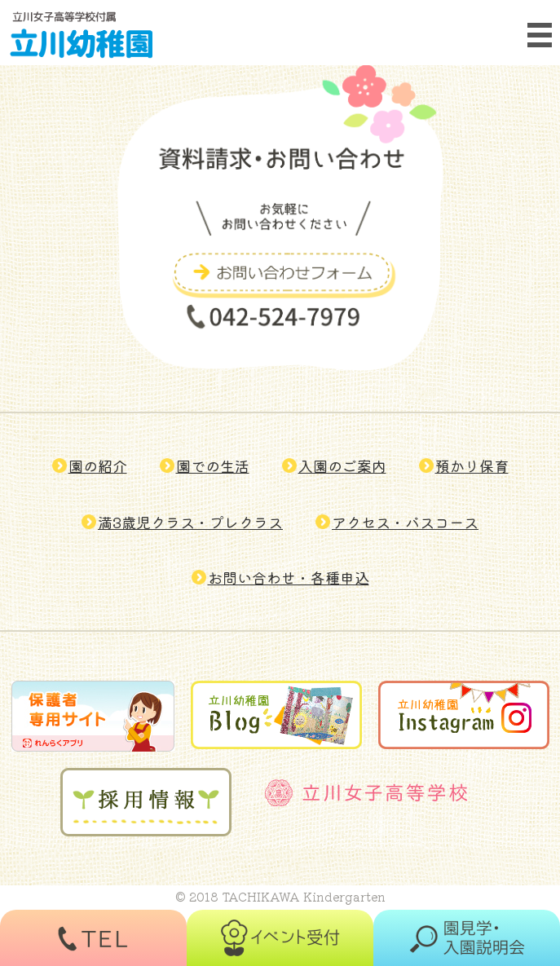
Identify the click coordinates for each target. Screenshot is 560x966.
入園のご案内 (342, 465)
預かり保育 (472, 465)
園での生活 (213, 465)
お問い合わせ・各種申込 (289, 577)
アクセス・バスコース (405, 522)
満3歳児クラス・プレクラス (190, 522)
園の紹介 (98, 465)
